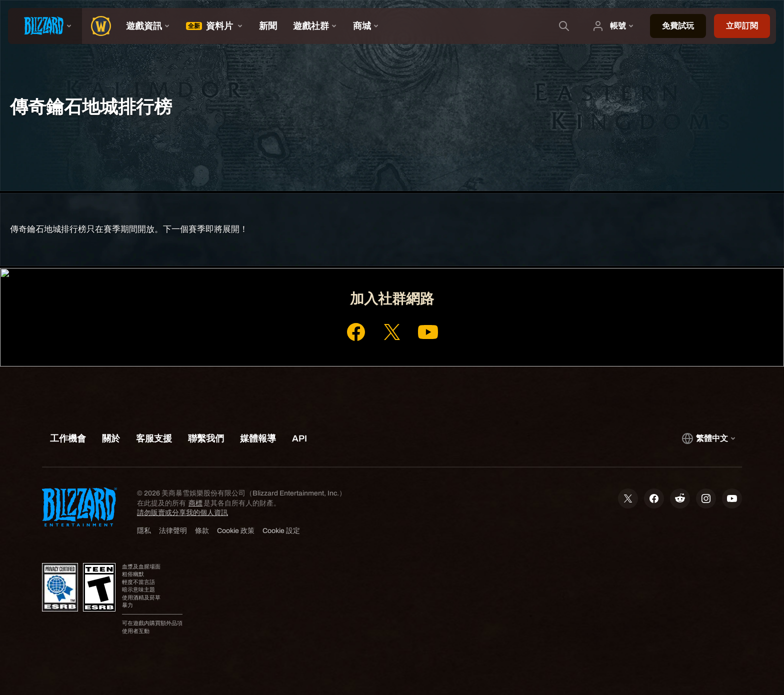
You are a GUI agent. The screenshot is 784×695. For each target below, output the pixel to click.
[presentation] (45, 26)
